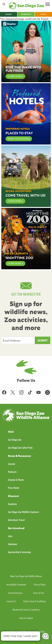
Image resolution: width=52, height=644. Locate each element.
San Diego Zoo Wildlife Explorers (23, 512)
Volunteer (13, 544)
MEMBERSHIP (26, 14)
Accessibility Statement (16, 585)
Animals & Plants (16, 480)
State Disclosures (15, 593)
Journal (11, 464)
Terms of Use (39, 593)
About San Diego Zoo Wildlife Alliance (26, 576)
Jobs (10, 536)
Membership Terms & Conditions (26, 610)
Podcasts (12, 472)
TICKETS (43, 14)
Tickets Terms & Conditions (34, 601)
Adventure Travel (16, 520)
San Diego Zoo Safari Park (20, 448)
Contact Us (11, 601)
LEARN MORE (15, 76)
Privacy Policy (40, 585)
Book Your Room (18, 139)
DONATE (9, 14)
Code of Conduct (26, 618)
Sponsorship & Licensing (19, 552)
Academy (12, 504)
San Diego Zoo (15, 440)
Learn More (15, 201)
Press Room (14, 488)
